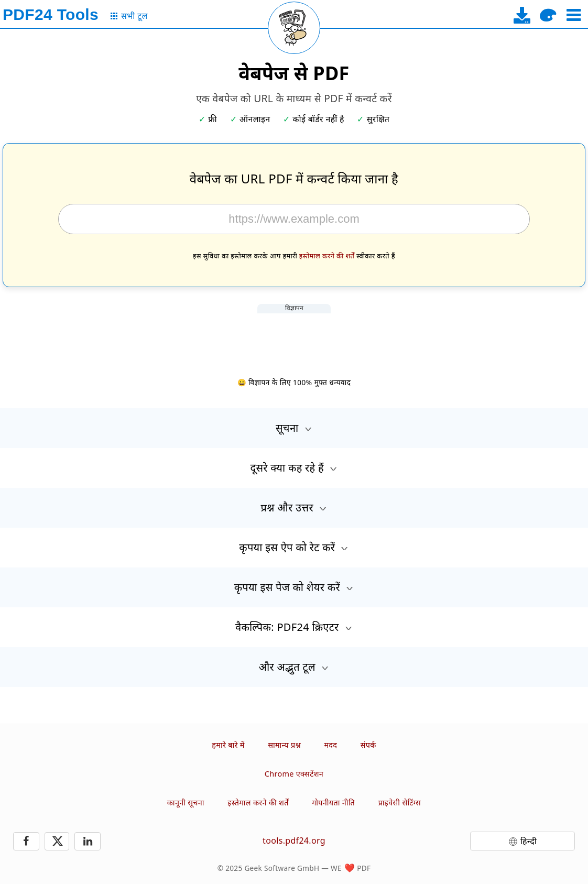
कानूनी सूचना (186, 803)
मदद (330, 745)
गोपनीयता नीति (333, 803)
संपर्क (368, 745)
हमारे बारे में (228, 745)
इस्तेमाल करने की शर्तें (327, 256)
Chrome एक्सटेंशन (294, 774)
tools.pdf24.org (294, 841)
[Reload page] (294, 28)
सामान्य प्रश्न (284, 745)
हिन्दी (529, 841)
